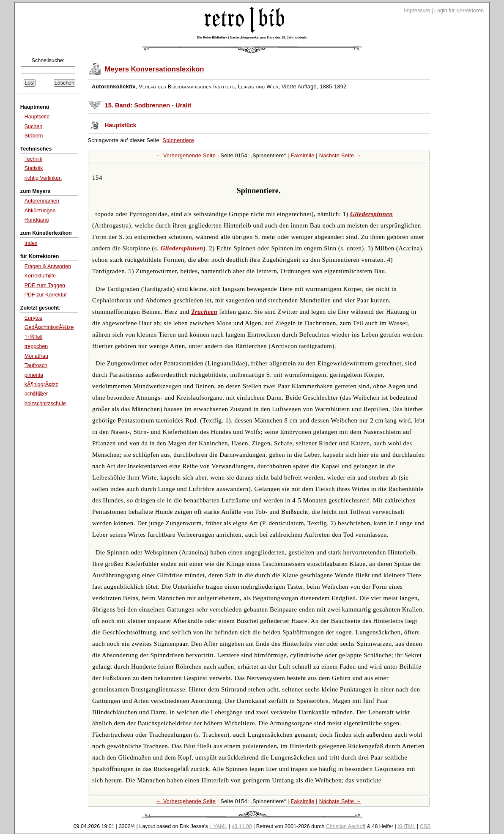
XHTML (406, 826)
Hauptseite (37, 117)
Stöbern (34, 136)
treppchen (36, 346)
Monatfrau (36, 356)
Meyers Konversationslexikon (155, 69)
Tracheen (204, 312)
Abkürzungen (40, 211)
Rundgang (37, 220)
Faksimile (302, 156)
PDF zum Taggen (45, 285)
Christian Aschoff (346, 826)
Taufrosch (36, 365)
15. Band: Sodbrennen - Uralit (148, 105)
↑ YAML (218, 826)
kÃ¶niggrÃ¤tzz (41, 384)
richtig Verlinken (43, 178)
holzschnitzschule (45, 403)
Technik (33, 159)
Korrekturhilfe (40, 276)
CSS (425, 826)
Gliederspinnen (371, 214)
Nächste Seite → (340, 156)
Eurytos (33, 318)
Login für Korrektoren (459, 11)
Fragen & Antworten (48, 266)
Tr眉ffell (34, 337)
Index (31, 243)
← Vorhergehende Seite (186, 156)
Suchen (33, 126)
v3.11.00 (242, 826)
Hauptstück (121, 125)
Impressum (417, 11)
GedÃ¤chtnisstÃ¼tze (49, 327)
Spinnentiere (179, 140)
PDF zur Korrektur (46, 295)
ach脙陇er (36, 394)
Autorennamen (42, 201)
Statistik (34, 168)
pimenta (34, 375)
